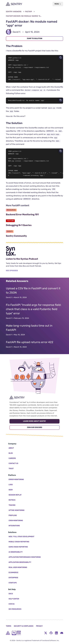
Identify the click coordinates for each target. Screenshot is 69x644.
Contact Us (13, 463)
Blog (11, 453)
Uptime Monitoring (17, 510)
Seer (11, 490)
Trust (11, 469)
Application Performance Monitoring (25, 557)
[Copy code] (61, 57)
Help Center (14, 599)
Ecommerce (13, 573)
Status (11, 604)
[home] (8, 633)
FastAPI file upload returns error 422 (30, 344)
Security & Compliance (24, 626)
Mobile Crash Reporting (19, 542)
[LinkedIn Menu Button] (56, 633)
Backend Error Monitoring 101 (33, 216)
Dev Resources (15, 609)
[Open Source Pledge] (16, 633)
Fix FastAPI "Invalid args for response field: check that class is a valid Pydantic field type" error (34, 311)
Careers (12, 458)
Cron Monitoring (16, 521)
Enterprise (13, 578)
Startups (13, 583)
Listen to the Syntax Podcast (33, 261)
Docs (11, 594)
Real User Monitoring (18, 567)
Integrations (14, 526)
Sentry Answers (14, 12)
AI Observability (16, 552)
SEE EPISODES (12, 273)
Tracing (12, 505)
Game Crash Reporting (18, 547)
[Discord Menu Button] (62, 633)
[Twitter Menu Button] (46, 633)
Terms (9, 626)
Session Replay (15, 495)
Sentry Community (27, 238)
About (11, 448)
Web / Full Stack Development (21, 537)
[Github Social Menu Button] (51, 633)
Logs (11, 485)
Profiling (13, 515)
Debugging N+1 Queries (30, 227)
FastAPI (28, 12)
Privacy (39, 626)
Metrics (12, 500)
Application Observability (20, 562)
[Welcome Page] (14, 4)
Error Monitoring (16, 480)
